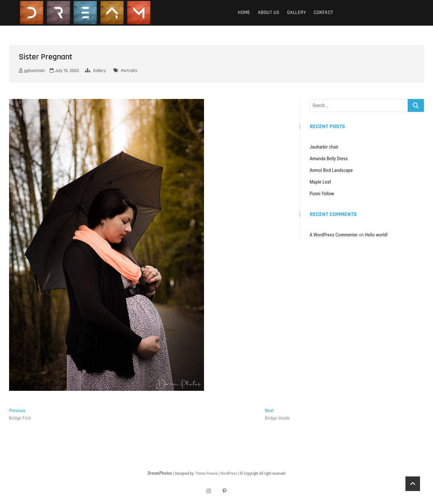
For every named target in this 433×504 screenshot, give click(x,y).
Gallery (296, 12)
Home (244, 12)
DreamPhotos (160, 473)
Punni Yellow (322, 194)
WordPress (229, 474)
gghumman (32, 71)
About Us (269, 12)
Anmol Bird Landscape (331, 170)
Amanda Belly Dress (329, 159)
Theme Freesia (206, 474)
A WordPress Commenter (334, 235)
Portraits (129, 71)
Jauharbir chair (324, 147)
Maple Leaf (320, 182)
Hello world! (376, 235)
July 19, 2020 (64, 71)
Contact (323, 12)
